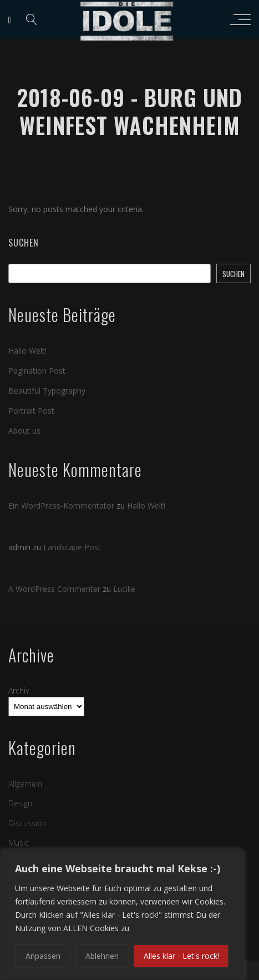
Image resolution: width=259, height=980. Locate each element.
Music (19, 843)
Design (20, 803)
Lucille (124, 589)
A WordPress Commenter (54, 589)
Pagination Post (37, 371)
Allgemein (25, 784)
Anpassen (43, 956)
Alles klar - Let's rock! (181, 956)
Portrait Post (31, 411)
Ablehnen (102, 956)
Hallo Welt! (27, 351)
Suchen (24, 243)
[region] (122, 915)
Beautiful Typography (47, 391)
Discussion (27, 823)
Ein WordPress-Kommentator (61, 506)
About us (24, 431)
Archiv (19, 690)
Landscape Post (72, 547)
